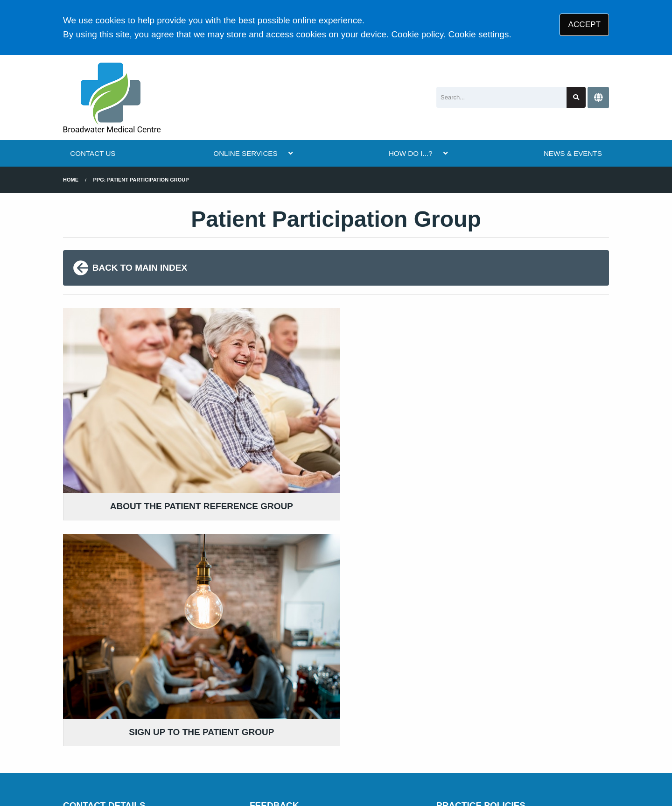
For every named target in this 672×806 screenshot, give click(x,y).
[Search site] (576, 97)
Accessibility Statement (264, 739)
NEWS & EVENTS (573, 153)
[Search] (501, 97)
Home (71, 180)
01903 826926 (137, 678)
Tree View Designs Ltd (111, 770)
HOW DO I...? (411, 153)
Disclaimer (196, 739)
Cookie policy (417, 34)
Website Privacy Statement (362, 739)
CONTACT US (93, 153)
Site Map (472, 739)
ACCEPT (584, 25)
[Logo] (112, 98)
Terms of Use (145, 739)
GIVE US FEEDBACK (297, 663)
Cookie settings (479, 34)
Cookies (433, 739)
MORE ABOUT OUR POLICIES (501, 640)
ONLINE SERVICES (245, 153)
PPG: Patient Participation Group (141, 180)
